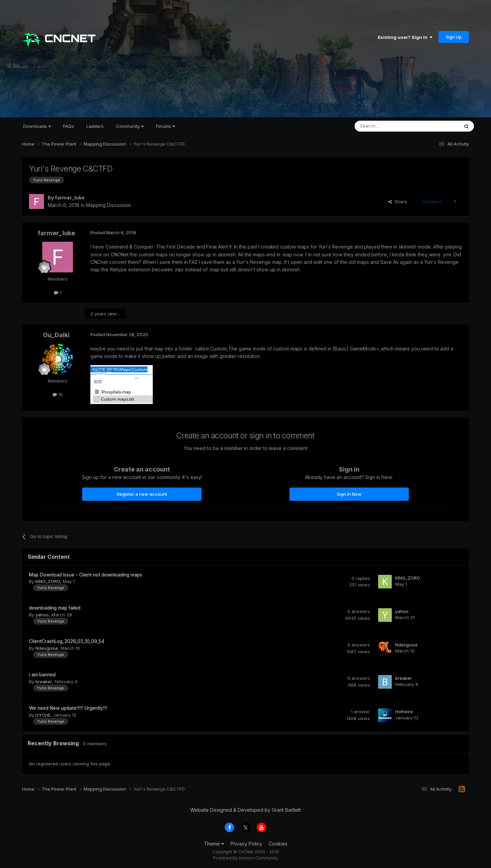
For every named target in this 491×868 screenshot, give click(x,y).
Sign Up (454, 37)
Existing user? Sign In (405, 37)
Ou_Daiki (56, 335)
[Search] (389, 126)
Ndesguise (47, 648)
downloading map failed (55, 608)
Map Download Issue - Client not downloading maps (86, 575)
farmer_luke (70, 198)
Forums (165, 126)
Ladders (95, 126)
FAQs (69, 126)
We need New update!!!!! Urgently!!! (68, 708)
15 (58, 394)
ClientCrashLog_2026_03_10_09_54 (67, 641)
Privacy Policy (246, 844)
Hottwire (404, 712)
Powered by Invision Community (245, 858)
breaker (44, 682)
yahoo (42, 615)
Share (398, 201)
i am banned (42, 675)
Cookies (278, 844)
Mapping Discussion (108, 205)
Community (130, 126)
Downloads (37, 126)
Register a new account (142, 494)
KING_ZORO (48, 581)
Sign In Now (349, 494)
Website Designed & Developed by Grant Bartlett (245, 810)
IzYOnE (43, 715)
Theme (214, 844)
